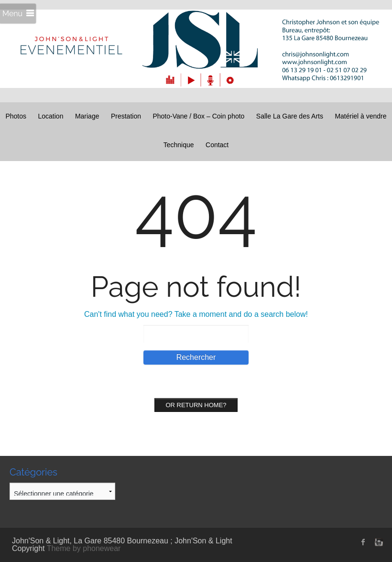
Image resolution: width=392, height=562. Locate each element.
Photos (16, 116)
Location (50, 116)
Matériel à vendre (360, 116)
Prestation (126, 116)
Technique (179, 145)
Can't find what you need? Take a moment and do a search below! (196, 314)
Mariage (87, 116)
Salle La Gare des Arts (290, 116)
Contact (217, 145)
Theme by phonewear (84, 548)
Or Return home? (196, 405)
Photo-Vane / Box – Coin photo (198, 116)
